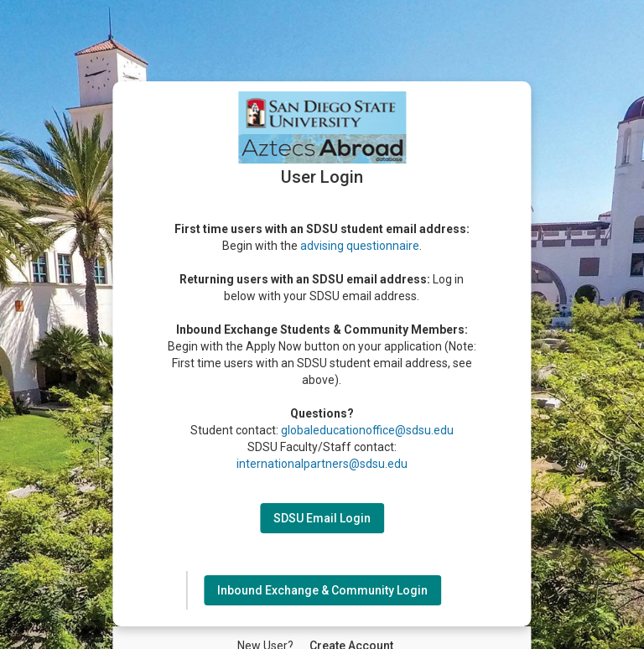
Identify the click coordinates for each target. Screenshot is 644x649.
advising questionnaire (360, 246)
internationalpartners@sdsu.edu (322, 464)
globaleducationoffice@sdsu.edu (367, 430)
